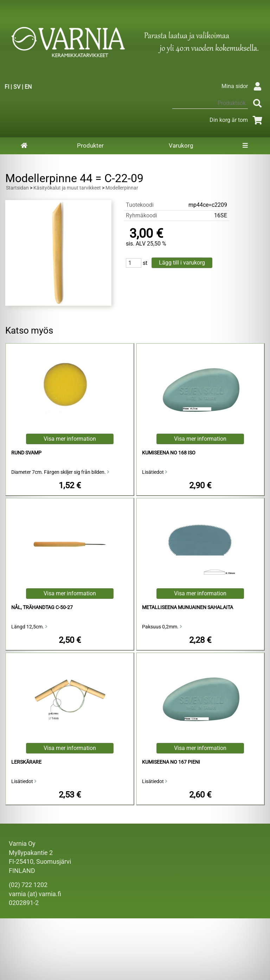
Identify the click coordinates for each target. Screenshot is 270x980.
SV (17, 87)
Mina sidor (243, 86)
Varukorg (181, 145)
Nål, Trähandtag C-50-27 (42, 607)
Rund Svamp (26, 453)
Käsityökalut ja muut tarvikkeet (67, 188)
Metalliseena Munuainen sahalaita (188, 607)
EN (28, 87)
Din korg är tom (237, 120)
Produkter (90, 145)
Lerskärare (26, 762)
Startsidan (17, 188)
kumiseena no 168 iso (169, 453)
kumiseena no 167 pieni (171, 762)
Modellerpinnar (122, 188)
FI (7, 87)
